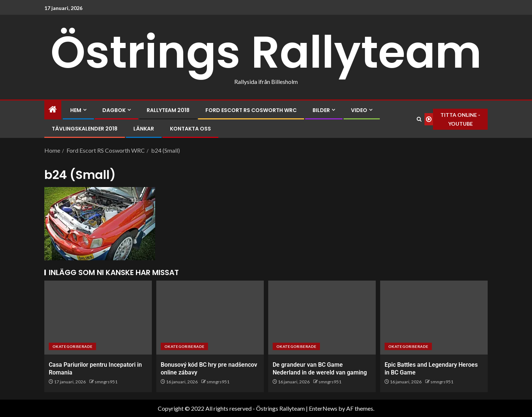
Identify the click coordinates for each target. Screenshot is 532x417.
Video (359, 110)
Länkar (144, 129)
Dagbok (114, 110)
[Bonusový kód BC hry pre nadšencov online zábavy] (210, 318)
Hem (76, 110)
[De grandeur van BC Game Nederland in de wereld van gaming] (322, 318)
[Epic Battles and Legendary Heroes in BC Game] (434, 318)
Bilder (321, 110)
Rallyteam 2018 (168, 110)
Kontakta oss (190, 129)
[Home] (53, 110)
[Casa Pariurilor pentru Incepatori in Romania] (98, 318)
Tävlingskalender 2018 (85, 129)
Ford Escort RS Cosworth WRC (251, 110)
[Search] (419, 119)
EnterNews (323, 408)
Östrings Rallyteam (266, 52)
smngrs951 (106, 382)
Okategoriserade (72, 346)
